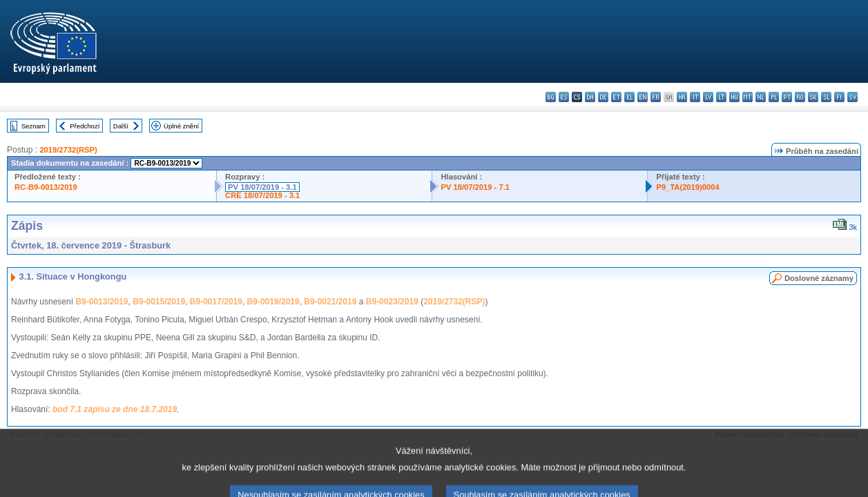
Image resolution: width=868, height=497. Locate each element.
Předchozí (85, 126)
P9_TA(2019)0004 (687, 187)
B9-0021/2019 (330, 302)
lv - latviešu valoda (708, 97)
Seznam (33, 126)
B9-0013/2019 (102, 302)
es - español (564, 97)
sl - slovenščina (826, 97)
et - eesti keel (616, 97)
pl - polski (774, 97)
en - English (643, 97)
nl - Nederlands (761, 97)
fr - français (656, 97)
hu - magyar (734, 97)
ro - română (800, 97)
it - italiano (695, 97)
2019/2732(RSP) (68, 150)
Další (121, 126)
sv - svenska (852, 97)
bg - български (551, 97)
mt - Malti (748, 97)
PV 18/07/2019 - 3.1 (262, 187)
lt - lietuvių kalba (721, 97)
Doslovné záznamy (819, 278)
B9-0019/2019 (273, 302)
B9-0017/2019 (216, 302)
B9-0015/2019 (159, 302)
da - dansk (590, 97)
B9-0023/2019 (392, 302)
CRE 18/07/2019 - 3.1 (262, 195)
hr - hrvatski (682, 97)
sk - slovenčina (813, 97)
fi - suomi (839, 97)
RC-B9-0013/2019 (46, 187)
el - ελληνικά (629, 97)
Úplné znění (181, 126)
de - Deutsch (603, 97)
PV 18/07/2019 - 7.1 (475, 187)
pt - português (787, 97)
